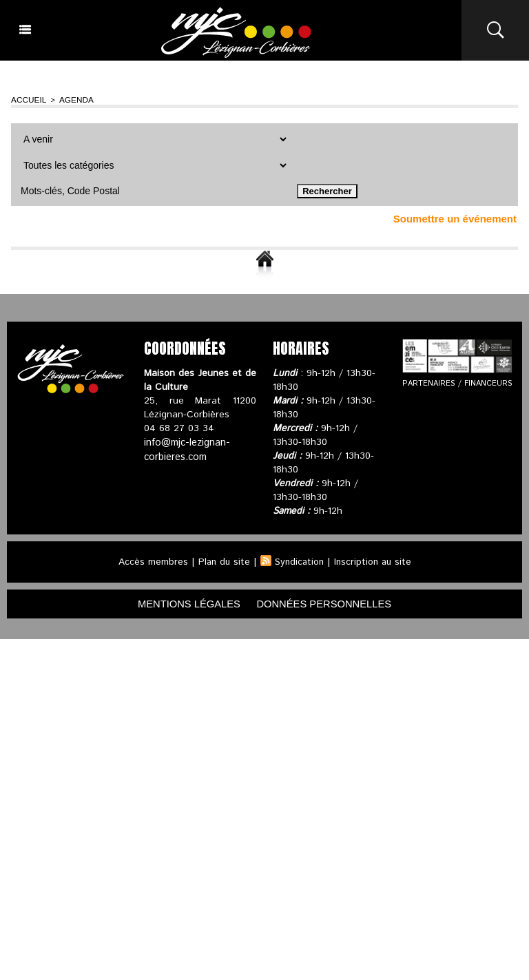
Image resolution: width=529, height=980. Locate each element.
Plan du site (222, 561)
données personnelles (330, 603)
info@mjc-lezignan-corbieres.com (186, 448)
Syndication (299, 561)
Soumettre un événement (455, 217)
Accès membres (150, 561)
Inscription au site (375, 561)
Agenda (72, 99)
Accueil (27, 99)
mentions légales (182, 603)
